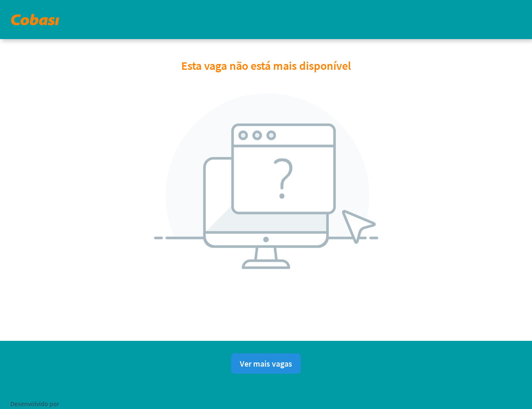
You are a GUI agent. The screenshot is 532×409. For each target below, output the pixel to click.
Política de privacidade (186, 402)
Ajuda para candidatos (361, 402)
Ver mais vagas (266, 363)
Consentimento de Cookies (292, 402)
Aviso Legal (236, 402)
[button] (515, 19)
